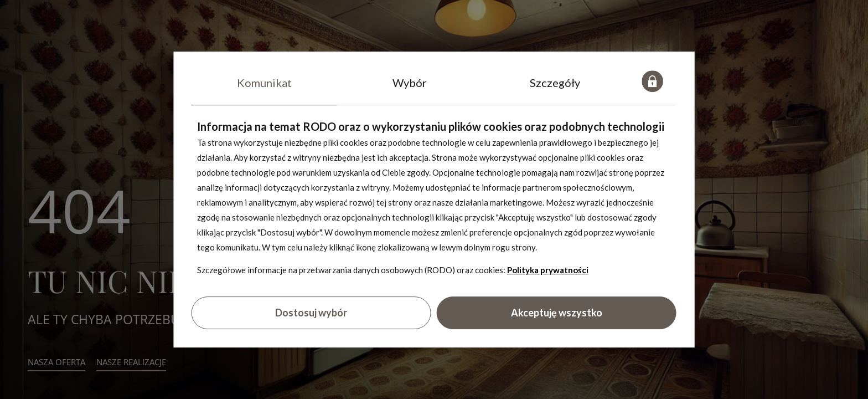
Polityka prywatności (548, 270)
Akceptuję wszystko (557, 313)
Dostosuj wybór (311, 313)
